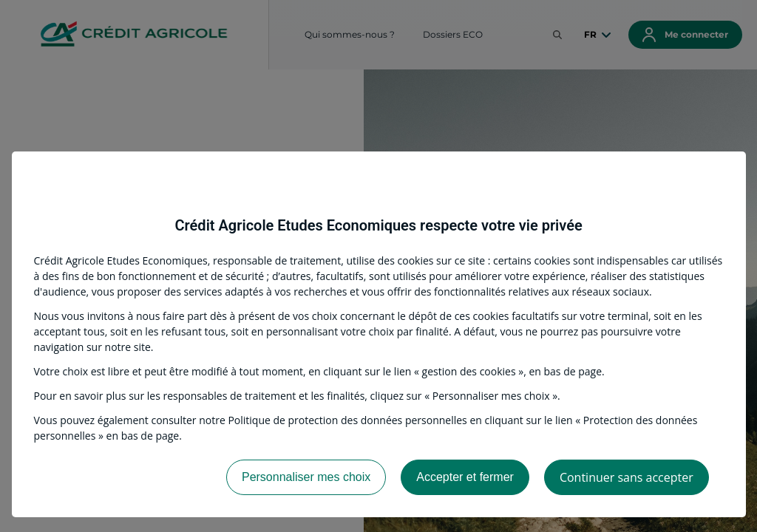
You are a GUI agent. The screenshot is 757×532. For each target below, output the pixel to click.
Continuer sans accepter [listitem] (627, 477)
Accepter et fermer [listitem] (465, 477)
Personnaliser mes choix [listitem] (306, 477)
